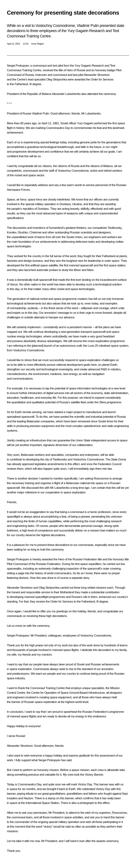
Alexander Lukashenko (66, 94)
